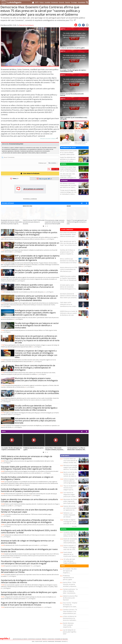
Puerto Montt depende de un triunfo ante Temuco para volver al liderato (70, 555)
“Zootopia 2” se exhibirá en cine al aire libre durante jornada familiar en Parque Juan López (27, 511)
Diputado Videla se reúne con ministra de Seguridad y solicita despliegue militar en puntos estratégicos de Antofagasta (36, 232)
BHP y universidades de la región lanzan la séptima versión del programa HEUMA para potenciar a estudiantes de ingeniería (37, 258)
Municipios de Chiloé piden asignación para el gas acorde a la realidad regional (70, 502)
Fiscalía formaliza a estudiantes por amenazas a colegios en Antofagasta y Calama (27, 478)
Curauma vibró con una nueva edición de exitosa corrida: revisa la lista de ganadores (70, 461)
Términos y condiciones (48, 639)
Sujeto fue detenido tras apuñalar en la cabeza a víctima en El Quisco (68, 159)
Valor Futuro (39, 641)
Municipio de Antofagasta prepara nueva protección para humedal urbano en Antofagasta (36, 379)
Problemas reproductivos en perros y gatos (68, 578)
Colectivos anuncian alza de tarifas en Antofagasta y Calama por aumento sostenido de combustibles (37, 392)
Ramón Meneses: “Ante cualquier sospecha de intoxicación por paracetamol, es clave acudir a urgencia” (70, 628)
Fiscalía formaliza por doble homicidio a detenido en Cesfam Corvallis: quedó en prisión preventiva (36, 271)
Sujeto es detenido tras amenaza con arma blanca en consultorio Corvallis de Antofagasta (29, 500)
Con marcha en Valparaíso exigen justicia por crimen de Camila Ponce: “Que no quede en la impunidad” (70, 497)
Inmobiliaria (51, 641)
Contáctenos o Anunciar (35, 639)
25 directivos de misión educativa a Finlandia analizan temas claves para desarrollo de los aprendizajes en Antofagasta (27, 521)
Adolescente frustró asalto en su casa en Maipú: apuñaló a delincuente (68, 152)
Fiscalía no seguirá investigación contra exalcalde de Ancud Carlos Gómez (70, 523)
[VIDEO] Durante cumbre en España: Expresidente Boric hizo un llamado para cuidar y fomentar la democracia (69, 280)
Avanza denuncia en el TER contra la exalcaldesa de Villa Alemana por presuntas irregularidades (69, 270)
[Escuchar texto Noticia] (57, 138)
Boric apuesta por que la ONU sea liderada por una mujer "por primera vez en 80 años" (69, 244)
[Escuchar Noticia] (75, 20)
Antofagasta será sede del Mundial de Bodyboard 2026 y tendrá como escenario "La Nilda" (29, 531)
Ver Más (74, 526)
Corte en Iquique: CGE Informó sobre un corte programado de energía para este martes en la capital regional (71, 484)
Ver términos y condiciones (30, 199)
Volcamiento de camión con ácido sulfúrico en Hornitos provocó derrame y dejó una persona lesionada (35, 421)
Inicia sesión (32, 153)
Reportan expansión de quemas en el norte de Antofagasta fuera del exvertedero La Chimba (29, 571)
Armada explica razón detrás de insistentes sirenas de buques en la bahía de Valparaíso (68, 288)
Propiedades (58, 641)
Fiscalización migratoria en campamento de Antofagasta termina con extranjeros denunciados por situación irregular (29, 562)
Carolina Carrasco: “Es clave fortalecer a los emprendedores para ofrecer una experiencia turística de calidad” (70, 614)
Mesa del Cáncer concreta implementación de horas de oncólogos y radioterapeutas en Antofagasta (35, 368)
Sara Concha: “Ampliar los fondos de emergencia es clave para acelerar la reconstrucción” (70, 607)
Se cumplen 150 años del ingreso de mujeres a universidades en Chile (70, 573)
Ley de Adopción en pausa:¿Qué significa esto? (70, 632)
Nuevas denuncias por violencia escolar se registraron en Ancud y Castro (70, 509)
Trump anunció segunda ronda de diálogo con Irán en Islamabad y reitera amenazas (68, 193)
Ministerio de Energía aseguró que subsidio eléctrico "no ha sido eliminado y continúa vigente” (70, 469)
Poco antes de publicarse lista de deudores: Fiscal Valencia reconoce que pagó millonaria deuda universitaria (68, 236)
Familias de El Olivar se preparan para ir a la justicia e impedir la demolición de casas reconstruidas (67, 254)
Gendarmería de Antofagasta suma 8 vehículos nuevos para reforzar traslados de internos (27, 581)
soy (50, 239)
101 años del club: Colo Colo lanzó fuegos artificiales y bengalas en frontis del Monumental (68, 177)
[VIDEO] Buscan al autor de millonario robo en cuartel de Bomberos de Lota (69, 313)
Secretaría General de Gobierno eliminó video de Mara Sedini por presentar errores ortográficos (69, 297)
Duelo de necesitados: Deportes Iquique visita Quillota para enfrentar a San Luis (71, 542)
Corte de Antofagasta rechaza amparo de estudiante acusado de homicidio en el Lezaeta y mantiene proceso (29, 490)
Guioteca (45, 641)
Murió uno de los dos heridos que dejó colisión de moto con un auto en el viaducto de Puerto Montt (70, 477)
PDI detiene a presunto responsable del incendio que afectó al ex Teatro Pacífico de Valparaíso (68, 186)
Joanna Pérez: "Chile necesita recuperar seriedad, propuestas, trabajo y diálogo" (70, 585)
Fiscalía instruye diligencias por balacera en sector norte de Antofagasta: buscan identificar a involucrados (37, 325)
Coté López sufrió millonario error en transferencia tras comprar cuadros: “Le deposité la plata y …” (69, 306)
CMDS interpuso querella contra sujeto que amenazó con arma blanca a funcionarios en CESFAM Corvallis (34, 287)
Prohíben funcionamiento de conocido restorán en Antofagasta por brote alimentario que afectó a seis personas (37, 245)
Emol (34, 641)
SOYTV (4, 431)
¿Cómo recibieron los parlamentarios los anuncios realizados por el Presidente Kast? (70, 620)
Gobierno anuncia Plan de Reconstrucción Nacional (70, 598)
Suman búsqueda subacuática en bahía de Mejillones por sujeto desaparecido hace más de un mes (29, 593)
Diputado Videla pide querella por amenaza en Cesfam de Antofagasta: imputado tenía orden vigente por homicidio (26, 468)
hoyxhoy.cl (65, 641)
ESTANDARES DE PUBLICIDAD (61, 639)
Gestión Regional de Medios (20, 639)
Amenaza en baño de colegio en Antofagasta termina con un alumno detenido (27, 542)
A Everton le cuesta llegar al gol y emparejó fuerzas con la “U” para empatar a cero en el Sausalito (68, 170)
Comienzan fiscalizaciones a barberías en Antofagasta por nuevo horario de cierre (29, 550)
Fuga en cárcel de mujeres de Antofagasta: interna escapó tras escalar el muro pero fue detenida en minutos (28, 604)
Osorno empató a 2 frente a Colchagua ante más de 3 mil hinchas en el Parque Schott (70, 549)
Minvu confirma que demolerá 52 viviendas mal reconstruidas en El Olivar (69, 261)
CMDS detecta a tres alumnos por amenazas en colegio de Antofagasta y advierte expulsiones (27, 457)
